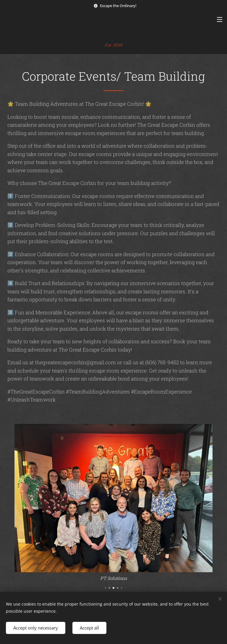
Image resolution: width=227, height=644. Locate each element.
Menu (220, 19)
